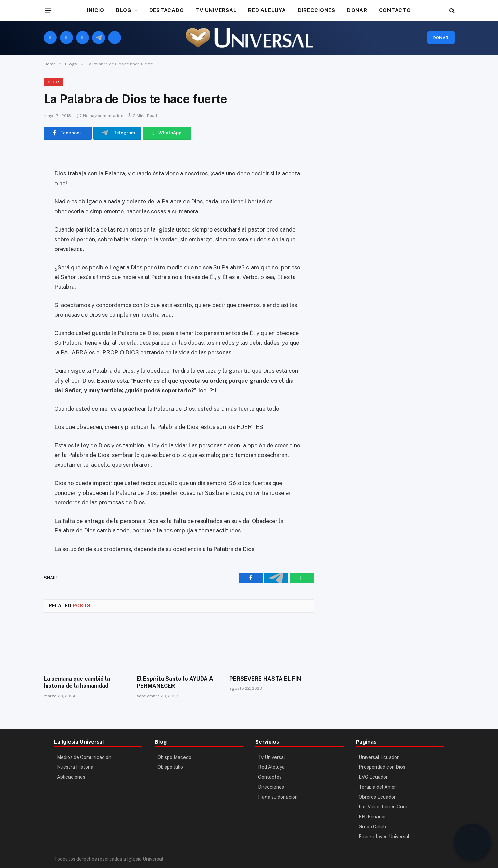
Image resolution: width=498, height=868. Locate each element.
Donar (441, 38)
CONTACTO (395, 10)
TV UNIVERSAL (216, 10)
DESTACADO (167, 10)
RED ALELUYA (267, 10)
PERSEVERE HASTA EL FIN (265, 679)
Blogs (54, 82)
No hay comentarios (100, 116)
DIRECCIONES (317, 10)
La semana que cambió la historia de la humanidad (77, 682)
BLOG (124, 10)
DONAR (357, 10)
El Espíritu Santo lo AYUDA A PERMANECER (175, 682)
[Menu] (48, 10)
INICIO (96, 10)
